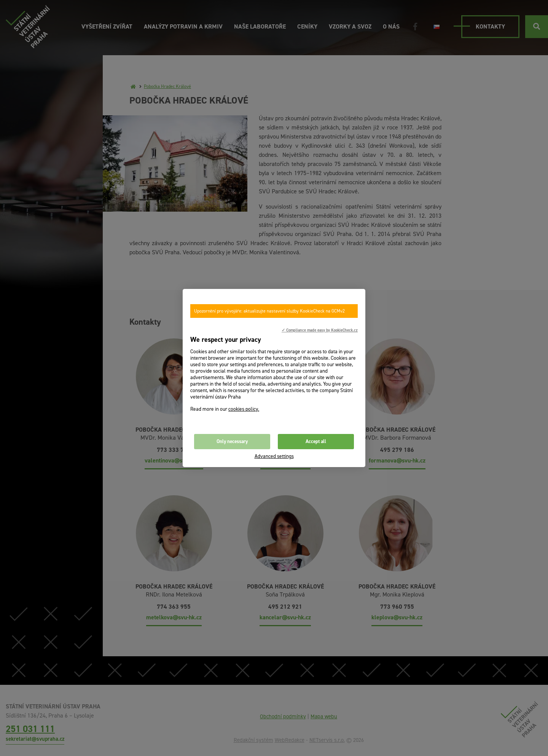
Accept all (316, 441)
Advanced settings (274, 456)
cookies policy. (244, 409)
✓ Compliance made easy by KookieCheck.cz (320, 330)
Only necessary (232, 441)
